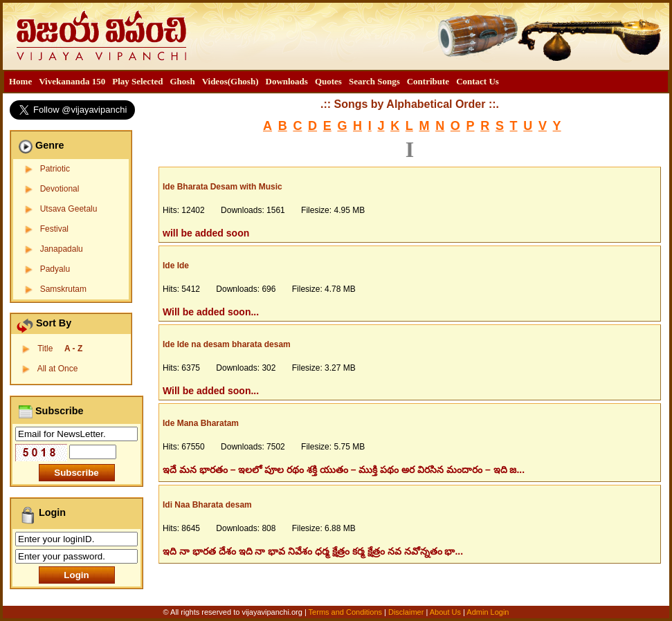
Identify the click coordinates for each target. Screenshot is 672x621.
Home (20, 81)
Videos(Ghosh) (230, 81)
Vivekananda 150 (72, 81)
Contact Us (478, 81)
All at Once (58, 369)
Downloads (287, 81)
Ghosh (182, 81)
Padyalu (55, 269)
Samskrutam (63, 289)
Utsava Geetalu (69, 209)
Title (60, 349)
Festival (54, 229)
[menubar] (254, 82)
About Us (445, 612)
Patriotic (55, 169)
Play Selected (137, 81)
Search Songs (374, 81)
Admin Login (488, 612)
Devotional (60, 189)
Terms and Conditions (346, 612)
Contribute (428, 81)
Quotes (328, 81)
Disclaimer (406, 612)
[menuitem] (20, 82)
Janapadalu (62, 249)
